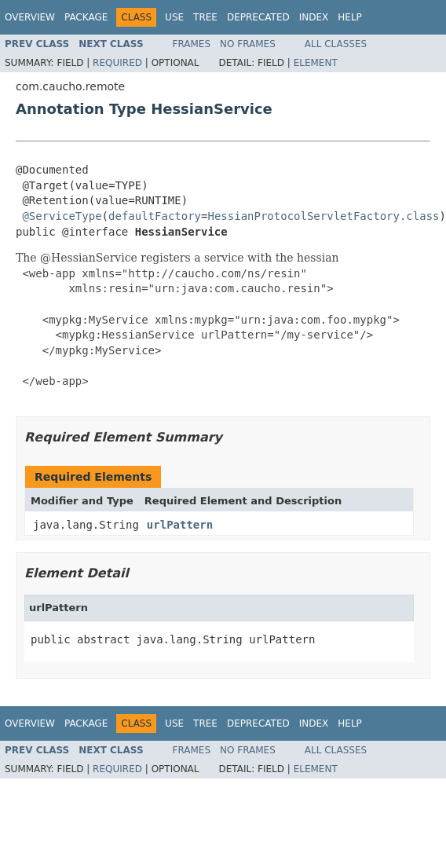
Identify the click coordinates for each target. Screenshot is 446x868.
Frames (192, 44)
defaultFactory (155, 216)
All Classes (336, 44)
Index (314, 17)
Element (316, 63)
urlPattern (180, 525)
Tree (205, 17)
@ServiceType (62, 216)
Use (174, 17)
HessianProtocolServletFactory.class (323, 216)
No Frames (248, 44)
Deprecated (258, 17)
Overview (30, 17)
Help (350, 17)
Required (117, 63)
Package (86, 17)
